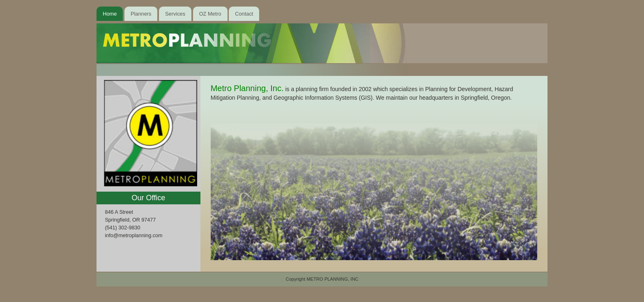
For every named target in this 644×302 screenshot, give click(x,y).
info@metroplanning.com (133, 236)
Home (110, 14)
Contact (244, 14)
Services (175, 14)
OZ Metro (210, 14)
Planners (141, 14)
